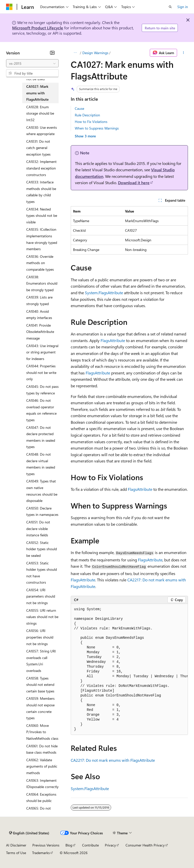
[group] (129, 670)
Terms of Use (16, 853)
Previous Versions (46, 845)
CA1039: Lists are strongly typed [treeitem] (39, 300)
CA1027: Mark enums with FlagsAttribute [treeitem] (37, 93)
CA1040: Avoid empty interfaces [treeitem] (39, 315)
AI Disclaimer (16, 845)
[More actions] (184, 53)
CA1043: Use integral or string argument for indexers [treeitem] (42, 352)
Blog (69, 845)
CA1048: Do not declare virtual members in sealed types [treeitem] (41, 464)
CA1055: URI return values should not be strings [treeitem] (42, 617)
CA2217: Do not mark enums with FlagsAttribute (113, 760)
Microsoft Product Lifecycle (38, 28)
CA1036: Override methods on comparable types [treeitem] (40, 263)
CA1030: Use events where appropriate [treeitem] (42, 131)
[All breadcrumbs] (75, 53)
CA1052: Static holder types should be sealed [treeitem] (42, 549)
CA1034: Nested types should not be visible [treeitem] (42, 216)
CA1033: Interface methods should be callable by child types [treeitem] (41, 192)
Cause (79, 108)
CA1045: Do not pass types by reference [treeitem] (42, 390)
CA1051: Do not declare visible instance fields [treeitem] (38, 528)
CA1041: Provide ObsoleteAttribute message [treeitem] (40, 332)
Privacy (110, 845)
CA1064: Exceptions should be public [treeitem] (41, 798)
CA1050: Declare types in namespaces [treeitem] (42, 511)
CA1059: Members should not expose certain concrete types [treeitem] (40, 708)
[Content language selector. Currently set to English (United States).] (29, 833)
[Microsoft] (9, 7)
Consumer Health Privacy (145, 845)
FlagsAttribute (113, 340)
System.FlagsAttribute (104, 293)
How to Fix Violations (91, 122)
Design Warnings (95, 53)
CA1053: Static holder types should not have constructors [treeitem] (42, 573)
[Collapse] (52, 53)
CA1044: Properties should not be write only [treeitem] (41, 372)
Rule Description (87, 115)
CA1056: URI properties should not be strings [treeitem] (40, 637)
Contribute (90, 845)
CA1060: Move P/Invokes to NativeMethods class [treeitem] (42, 732)
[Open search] (170, 7)
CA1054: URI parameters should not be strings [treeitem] (41, 596)
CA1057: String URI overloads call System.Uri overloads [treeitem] (41, 661)
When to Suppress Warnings (97, 128)
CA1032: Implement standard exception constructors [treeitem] (41, 168)
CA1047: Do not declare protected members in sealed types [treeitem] (41, 437)
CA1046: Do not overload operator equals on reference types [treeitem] (41, 410)
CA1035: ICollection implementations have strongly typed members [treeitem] (42, 239)
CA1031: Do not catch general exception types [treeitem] (38, 148)
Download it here (134, 183)
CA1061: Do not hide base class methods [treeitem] (42, 749)
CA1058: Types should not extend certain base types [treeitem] (40, 685)
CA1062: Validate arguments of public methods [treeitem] (42, 766)
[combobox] (32, 63)
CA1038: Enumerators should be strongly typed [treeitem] (42, 283)
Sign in (183, 7)
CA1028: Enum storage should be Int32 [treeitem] (40, 113)
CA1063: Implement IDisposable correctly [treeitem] (42, 784)
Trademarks (41, 853)
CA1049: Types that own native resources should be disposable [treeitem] (42, 491)
